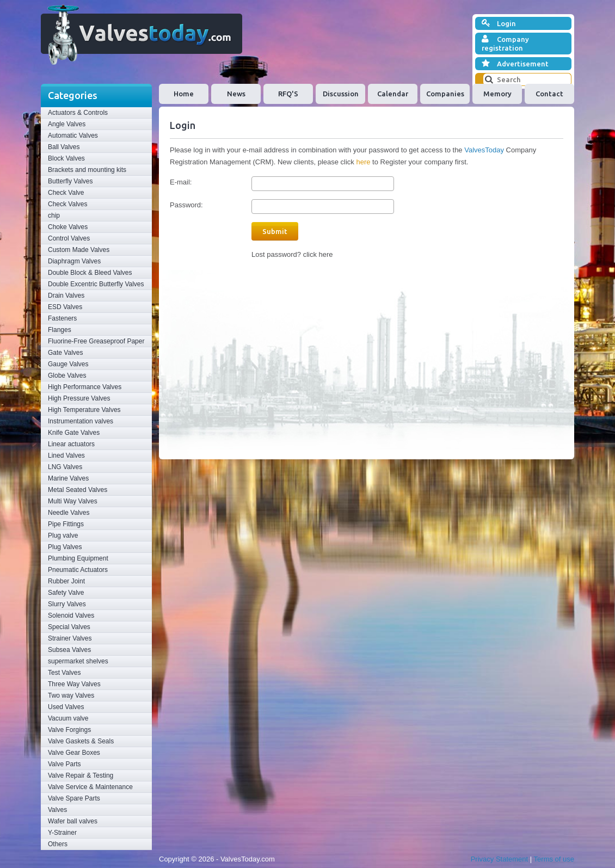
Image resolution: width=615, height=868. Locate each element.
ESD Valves (65, 307)
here (363, 162)
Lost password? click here (292, 254)
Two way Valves (71, 695)
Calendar (393, 94)
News (236, 94)
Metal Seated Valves (78, 490)
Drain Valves (66, 296)
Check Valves (67, 204)
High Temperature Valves (84, 410)
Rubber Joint (66, 581)
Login (499, 23)
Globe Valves (67, 375)
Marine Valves (68, 478)
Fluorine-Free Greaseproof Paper (96, 341)
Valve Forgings (69, 730)
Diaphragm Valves (74, 261)
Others (58, 844)
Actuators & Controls (78, 113)
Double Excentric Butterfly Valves (96, 284)
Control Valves (69, 238)
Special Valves (69, 627)
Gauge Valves (68, 364)
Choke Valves (68, 227)
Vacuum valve (68, 718)
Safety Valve (66, 593)
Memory (497, 94)
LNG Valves (65, 467)
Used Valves (66, 707)
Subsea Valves (69, 650)
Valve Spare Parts (74, 798)
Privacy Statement (500, 859)
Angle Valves (67, 124)
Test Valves (64, 673)
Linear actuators (71, 444)
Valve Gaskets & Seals (81, 741)
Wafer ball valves (73, 821)
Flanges (60, 330)
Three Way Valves (74, 684)
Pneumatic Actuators (78, 570)
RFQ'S (288, 94)
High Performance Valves (85, 387)
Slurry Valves (67, 604)
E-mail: (181, 182)
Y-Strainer (62, 833)
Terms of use (554, 859)
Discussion (341, 94)
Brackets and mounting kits (87, 170)
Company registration (505, 43)
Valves (57, 810)
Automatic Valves (73, 136)
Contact (549, 94)
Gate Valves (65, 353)
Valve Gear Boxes (74, 753)
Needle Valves (69, 513)
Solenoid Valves (71, 615)
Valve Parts (64, 764)
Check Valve (66, 193)
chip (54, 216)
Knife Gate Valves (74, 433)
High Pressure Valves (79, 398)
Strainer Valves (70, 638)
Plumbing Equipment (78, 558)
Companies (445, 94)
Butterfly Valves (70, 181)
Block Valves (66, 158)
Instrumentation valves (81, 421)
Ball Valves (64, 147)
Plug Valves (65, 547)
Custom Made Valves (79, 250)
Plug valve (63, 535)
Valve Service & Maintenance (90, 787)
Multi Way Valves (73, 501)
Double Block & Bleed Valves (90, 273)
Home (184, 94)
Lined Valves (66, 455)
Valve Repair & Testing (81, 775)
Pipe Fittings (66, 524)
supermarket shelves (78, 661)
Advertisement (515, 64)
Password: (186, 205)
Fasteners (62, 318)
